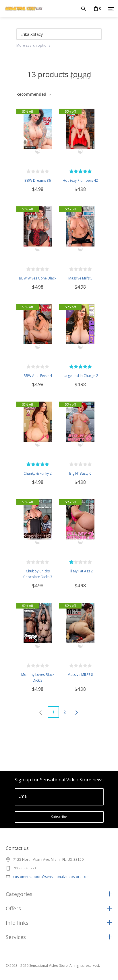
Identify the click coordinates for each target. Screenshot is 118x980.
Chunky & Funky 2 (38, 473)
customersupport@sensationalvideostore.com (51, 877)
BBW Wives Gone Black (38, 278)
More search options (33, 45)
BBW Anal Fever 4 (38, 376)
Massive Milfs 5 (80, 278)
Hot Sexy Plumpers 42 (80, 180)
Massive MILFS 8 (80, 675)
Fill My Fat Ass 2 (80, 571)
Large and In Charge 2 (80, 376)
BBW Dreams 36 (38, 180)
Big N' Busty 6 (80, 473)
